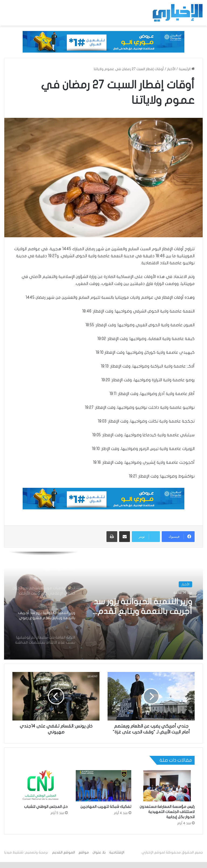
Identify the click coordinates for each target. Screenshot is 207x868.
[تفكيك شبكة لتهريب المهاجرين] (103, 792)
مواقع (84, 858)
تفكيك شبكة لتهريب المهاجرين (106, 813)
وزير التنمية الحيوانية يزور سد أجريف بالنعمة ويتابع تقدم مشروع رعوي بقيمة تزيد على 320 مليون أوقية (140, 607)
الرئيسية (187, 69)
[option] (103, 606)
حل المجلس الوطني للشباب (46, 813)
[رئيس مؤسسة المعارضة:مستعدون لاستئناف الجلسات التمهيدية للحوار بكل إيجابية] (167, 792)
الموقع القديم (63, 858)
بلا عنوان (99, 858)
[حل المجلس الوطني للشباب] (40, 792)
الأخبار (171, 69)
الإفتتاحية (117, 858)
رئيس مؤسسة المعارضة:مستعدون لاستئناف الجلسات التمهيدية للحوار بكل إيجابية (167, 818)
